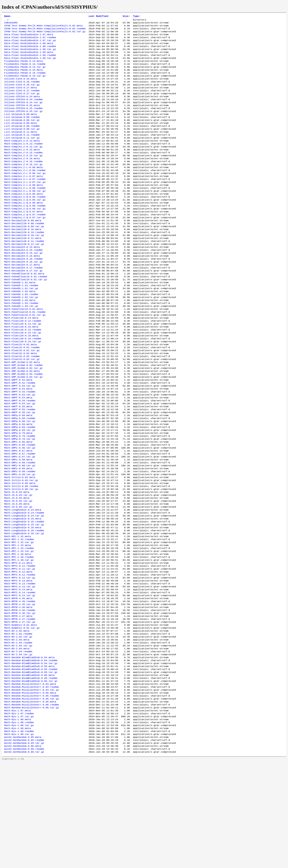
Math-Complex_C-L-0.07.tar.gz (25, 206)
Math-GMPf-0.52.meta (18, 432)
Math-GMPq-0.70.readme (20, 496)
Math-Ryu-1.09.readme (19, 834)
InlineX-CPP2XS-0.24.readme (23, 112)
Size (126, 16)
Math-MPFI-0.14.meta (18, 672)
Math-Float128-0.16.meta (21, 381)
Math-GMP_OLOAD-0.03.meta (22, 422)
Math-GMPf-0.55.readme (20, 466)
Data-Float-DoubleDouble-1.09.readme (30, 61)
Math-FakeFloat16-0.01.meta (23, 351)
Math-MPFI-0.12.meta (18, 651)
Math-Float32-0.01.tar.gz (22, 398)
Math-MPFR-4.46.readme (20, 695)
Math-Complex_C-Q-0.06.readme (25, 233)
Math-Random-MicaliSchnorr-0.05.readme (32, 793)
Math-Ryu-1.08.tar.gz (19, 827)
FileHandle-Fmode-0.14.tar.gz (25, 74)
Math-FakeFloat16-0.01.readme (25, 354)
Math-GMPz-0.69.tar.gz (20, 540)
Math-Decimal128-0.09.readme (24, 253)
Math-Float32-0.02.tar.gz (22, 408)
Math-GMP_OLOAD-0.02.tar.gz (23, 419)
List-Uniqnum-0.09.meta (20, 139)
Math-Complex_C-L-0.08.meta (23, 209)
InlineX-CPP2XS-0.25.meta (22, 118)
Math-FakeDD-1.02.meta (20, 331)
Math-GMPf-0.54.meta (18, 452)
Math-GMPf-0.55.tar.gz (20, 469)
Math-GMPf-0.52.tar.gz (20, 439)
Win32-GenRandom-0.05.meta (23, 840)
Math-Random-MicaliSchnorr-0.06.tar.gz (32, 807)
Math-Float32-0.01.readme (22, 395)
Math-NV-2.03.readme (18, 732)
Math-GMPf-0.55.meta (18, 462)
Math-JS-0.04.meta (17, 567)
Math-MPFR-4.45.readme (20, 685)
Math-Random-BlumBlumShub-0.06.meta (29, 770)
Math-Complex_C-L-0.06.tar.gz (25, 196)
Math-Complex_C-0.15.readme (23, 172)
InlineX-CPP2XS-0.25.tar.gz (23, 125)
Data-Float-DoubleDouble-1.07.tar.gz (30, 44)
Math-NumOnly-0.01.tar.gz (22, 716)
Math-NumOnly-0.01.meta (20, 712)
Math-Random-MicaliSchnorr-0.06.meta (30, 800)
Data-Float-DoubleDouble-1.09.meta (29, 58)
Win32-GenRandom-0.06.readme (24, 854)
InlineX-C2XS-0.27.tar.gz (22, 105)
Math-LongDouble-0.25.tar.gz (24, 597)
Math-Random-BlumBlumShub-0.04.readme (31, 753)
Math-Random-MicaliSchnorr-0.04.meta (30, 780)
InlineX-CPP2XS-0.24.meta (22, 108)
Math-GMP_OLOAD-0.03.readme (23, 425)
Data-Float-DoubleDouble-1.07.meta (29, 37)
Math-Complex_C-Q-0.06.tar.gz (25, 236)
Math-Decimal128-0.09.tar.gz (24, 257)
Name (8, 16)
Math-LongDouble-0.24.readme (24, 584)
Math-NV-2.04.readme (18, 743)
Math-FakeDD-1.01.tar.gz (21, 328)
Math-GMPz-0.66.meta (18, 503)
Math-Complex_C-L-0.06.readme (25, 193)
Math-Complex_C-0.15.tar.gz (23, 176)
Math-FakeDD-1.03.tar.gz (21, 348)
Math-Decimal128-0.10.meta (23, 260)
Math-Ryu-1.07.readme (19, 813)
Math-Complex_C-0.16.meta (22, 179)
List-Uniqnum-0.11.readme (22, 152)
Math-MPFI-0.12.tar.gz (20, 658)
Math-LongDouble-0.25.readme (24, 594)
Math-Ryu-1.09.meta (18, 830)
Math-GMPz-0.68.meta (18, 523)
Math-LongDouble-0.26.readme (24, 604)
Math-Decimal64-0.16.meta (22, 290)
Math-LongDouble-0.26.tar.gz (24, 608)
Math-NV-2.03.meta (17, 729)
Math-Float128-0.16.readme (23, 385)
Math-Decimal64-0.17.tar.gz (23, 307)
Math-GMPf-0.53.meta (18, 442)
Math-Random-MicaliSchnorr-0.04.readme (32, 783)
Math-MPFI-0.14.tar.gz (20, 678)
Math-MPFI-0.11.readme (20, 645)
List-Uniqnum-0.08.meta (20, 128)
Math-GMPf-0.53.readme (20, 446)
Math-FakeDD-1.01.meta (20, 321)
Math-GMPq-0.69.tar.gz (20, 489)
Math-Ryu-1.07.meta (18, 810)
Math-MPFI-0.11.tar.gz (20, 648)
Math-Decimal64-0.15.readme (23, 284)
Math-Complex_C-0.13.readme (23, 162)
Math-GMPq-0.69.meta (18, 483)
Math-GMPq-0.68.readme (20, 476)
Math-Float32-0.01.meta (20, 392)
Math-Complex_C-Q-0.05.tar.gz (25, 226)
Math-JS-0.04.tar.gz (18, 570)
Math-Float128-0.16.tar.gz (23, 388)
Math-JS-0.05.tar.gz (18, 577)
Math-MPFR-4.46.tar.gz (20, 699)
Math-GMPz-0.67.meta (18, 513)
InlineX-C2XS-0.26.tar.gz (22, 95)
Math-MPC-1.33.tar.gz (19, 628)
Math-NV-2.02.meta (17, 719)
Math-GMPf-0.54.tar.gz (20, 459)
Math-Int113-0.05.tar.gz (21, 557)
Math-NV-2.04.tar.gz (18, 746)
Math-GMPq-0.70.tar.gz (20, 500)
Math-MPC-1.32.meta (18, 611)
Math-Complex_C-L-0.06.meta (23, 189)
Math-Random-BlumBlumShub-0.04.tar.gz (31, 756)
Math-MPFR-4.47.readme (20, 705)
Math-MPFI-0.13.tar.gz (20, 668)
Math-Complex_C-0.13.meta (22, 159)
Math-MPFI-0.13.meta (18, 662)
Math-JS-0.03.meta (17, 560)
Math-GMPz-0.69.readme (20, 537)
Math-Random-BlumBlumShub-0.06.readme (31, 773)
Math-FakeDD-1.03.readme (21, 344)
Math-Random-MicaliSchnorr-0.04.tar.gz (32, 786)
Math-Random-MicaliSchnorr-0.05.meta (30, 790)
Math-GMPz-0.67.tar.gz (20, 520)
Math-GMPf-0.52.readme (20, 435)
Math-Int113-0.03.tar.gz (21, 547)
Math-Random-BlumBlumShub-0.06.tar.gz (31, 776)
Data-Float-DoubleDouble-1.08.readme (30, 51)
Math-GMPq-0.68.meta (18, 473)
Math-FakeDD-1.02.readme (21, 334)
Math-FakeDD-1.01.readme (21, 324)
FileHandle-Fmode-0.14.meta (23, 68)
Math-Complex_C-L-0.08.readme (25, 213)
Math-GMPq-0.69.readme (20, 486)
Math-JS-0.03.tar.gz (18, 564)
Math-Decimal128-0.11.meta (23, 270)
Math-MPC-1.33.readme (19, 624)
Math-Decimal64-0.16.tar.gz (23, 297)
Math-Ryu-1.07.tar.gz (19, 817)
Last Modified (99, 16)
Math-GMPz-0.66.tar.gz (20, 510)
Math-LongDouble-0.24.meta (23, 581)
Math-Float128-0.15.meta (21, 371)
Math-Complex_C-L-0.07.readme (25, 203)
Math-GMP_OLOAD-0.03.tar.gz (23, 429)
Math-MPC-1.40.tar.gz (19, 638)
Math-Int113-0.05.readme (21, 554)
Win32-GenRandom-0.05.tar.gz (24, 847)
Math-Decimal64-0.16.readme (23, 294)
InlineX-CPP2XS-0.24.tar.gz (23, 115)
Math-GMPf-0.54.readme (20, 456)
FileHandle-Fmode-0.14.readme (25, 71)
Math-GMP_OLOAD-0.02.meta (22, 412)
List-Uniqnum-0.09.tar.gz (22, 145)
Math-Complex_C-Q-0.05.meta (23, 220)
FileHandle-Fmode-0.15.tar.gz (25, 85)
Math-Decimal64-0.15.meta (22, 280)
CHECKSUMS (11, 24)
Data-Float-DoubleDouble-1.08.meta (29, 47)
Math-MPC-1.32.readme (19, 614)
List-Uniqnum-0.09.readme (22, 142)
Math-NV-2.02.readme (18, 722)
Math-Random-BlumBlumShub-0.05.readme (31, 763)
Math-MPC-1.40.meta (18, 631)
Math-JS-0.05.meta (17, 574)
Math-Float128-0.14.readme (23, 365)
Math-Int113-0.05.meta (20, 550)
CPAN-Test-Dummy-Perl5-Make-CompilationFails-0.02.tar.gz (45, 34)
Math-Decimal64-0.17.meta (22, 301)
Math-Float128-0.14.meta (21, 361)
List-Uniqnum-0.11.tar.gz (22, 155)
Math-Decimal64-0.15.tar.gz (23, 287)
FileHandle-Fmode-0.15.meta (23, 78)
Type (137, 16)
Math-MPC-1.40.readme (19, 635)
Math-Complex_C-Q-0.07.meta (23, 240)
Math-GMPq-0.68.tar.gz (20, 479)
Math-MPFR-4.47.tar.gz (20, 709)
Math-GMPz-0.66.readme (20, 506)
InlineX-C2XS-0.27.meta (20, 98)
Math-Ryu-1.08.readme (19, 824)
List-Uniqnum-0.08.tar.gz (22, 135)
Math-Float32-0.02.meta (20, 402)
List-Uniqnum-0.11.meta (20, 149)
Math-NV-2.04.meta (17, 739)
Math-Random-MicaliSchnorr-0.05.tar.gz (32, 797)
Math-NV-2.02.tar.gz (18, 726)
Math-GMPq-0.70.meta (18, 493)
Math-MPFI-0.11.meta (18, 641)
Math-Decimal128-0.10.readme (24, 263)
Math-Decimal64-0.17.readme (23, 304)
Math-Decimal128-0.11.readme (24, 274)
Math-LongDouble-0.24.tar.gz (24, 587)
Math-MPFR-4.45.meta (18, 682)
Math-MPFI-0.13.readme (20, 665)
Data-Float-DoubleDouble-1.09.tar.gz (30, 64)
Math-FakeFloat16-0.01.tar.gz (25, 358)
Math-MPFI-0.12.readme (20, 655)
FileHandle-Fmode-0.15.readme (25, 81)
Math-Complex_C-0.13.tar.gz (23, 166)
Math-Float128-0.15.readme (23, 375)
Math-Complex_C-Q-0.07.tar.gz (25, 247)
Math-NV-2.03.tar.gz (18, 736)
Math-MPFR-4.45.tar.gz (20, 689)
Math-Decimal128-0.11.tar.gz (24, 277)
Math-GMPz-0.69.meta (18, 533)
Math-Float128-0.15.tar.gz (23, 378)
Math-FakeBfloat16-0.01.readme (26, 314)
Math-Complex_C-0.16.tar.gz (23, 186)
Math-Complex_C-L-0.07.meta (23, 199)
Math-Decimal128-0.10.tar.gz (24, 267)
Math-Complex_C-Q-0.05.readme (25, 223)
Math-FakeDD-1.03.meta (20, 341)
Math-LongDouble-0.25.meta (23, 591)
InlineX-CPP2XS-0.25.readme (23, 122)
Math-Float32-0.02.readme (22, 405)
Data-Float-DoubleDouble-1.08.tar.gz (30, 54)
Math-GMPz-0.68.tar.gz (20, 530)
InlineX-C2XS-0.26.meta (20, 88)
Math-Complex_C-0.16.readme (23, 182)
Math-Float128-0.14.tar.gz (23, 368)
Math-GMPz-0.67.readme (20, 516)
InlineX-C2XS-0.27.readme (22, 101)
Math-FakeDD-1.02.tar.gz (21, 338)
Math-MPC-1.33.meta (18, 621)
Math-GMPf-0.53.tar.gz (20, 449)
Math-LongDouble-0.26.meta (23, 601)
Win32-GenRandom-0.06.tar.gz (24, 857)
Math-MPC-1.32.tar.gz (19, 618)
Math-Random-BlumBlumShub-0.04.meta (29, 749)
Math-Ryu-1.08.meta (18, 820)
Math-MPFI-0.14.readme (20, 675)
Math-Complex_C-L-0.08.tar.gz (25, 216)
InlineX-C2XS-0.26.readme (22, 91)
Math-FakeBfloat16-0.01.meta (24, 311)
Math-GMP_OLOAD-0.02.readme (23, 415)
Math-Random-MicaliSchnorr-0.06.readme (32, 803)
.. (6, 20)
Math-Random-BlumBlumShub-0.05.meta (29, 759)
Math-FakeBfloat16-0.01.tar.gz (26, 317)
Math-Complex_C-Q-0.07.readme (25, 243)
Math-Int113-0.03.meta (20, 543)
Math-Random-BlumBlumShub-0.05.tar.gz (31, 766)
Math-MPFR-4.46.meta (18, 692)
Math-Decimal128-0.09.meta (23, 250)
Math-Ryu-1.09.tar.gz (19, 837)
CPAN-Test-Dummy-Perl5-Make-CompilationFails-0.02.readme (45, 31)
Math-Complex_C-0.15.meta (22, 169)
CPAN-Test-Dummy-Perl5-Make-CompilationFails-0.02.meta (43, 27)
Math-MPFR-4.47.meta (18, 702)
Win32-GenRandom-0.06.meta (23, 850)
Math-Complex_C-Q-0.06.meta (23, 230)
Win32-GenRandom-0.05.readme (24, 844)
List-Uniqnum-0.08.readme (22, 132)
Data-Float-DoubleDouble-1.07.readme (30, 41)
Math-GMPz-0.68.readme (20, 527)
